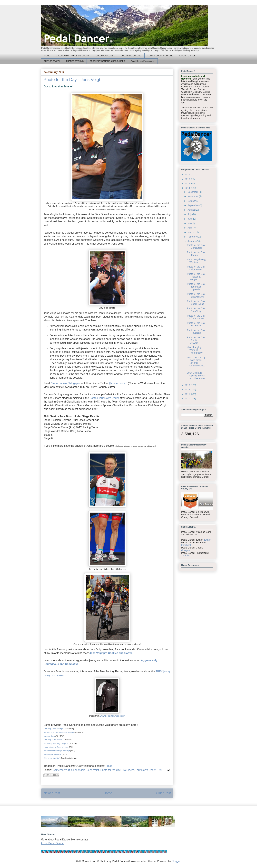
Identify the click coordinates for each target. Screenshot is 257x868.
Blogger (176, 861)
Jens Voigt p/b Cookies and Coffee (111, 653)
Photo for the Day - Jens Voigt (196, 310)
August (191, 210)
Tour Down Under (146, 770)
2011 (188, 394)
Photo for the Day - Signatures (196, 268)
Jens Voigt (93, 770)
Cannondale (78, 770)
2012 (188, 390)
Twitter (207, 540)
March (191, 232)
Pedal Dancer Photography (143, 61)
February (192, 237)
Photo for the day (110, 770)
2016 (188, 179)
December (193, 192)
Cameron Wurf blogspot (66, 383)
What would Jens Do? (52, 758)
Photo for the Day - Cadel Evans (196, 303)
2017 (188, 175)
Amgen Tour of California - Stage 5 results (59, 732)
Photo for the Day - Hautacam (196, 332)
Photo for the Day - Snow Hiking (196, 295)
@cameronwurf (118, 383)
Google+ (186, 550)
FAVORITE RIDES (187, 56)
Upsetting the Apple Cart (52, 755)
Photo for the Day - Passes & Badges (196, 277)
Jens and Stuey (49, 736)
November (193, 196)
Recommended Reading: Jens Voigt (57, 751)
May (190, 223)
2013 (188, 385)
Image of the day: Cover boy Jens (56, 747)
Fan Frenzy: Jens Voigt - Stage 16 (56, 744)
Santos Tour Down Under (104, 398)
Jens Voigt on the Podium (53, 740)
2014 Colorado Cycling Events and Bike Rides (196, 376)
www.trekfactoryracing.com (113, 716)
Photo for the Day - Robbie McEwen (196, 340)
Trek (160, 770)
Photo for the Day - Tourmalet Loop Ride (196, 287)
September (193, 205)
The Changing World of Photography (195, 350)
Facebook (186, 545)
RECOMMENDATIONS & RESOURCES (107, 61)
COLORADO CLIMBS (105, 56)
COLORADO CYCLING (131, 56)
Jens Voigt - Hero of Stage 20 (54, 729)
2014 (188, 188)
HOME (47, 56)
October (192, 201)
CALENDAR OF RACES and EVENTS (73, 56)
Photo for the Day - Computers (196, 246)
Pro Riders (128, 770)
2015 (188, 184)
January (192, 241)
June (190, 219)
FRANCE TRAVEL (52, 61)
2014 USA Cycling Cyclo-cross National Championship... (196, 363)
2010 (188, 399)
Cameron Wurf (61, 770)
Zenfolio (185, 556)
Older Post (163, 793)
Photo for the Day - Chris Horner (196, 317)
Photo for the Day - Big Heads (196, 324)
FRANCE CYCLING (75, 61)
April (190, 228)
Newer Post (52, 793)
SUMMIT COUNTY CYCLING (160, 56)
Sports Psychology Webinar (197, 261)
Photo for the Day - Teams (196, 254)
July (190, 214)
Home (108, 793)
